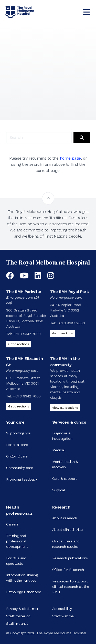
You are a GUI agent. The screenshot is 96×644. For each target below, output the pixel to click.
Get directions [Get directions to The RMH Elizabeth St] (19, 406)
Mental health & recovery (65, 464)
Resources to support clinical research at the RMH (71, 587)
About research (65, 518)
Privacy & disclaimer (22, 609)
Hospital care (17, 445)
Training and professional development (17, 541)
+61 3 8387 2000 (71, 323)
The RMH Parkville (24, 292)
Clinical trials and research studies (66, 544)
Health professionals (19, 510)
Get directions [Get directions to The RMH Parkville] (19, 344)
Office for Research (68, 570)
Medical (58, 450)
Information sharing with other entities (22, 578)
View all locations (65, 408)
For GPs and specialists (16, 561)
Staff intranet (17, 623)
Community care (19, 468)
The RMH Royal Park (70, 292)
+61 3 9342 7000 (27, 334)
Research (61, 507)
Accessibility (62, 609)
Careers (12, 524)
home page (70, 158)
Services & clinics (69, 422)
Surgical (59, 490)
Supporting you (19, 433)
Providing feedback (22, 479)
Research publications (70, 558)
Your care (15, 422)
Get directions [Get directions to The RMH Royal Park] (63, 333)
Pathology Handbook (23, 592)
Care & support (65, 479)
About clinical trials (68, 530)
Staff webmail (64, 616)
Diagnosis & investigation (62, 436)
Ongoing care (17, 456)
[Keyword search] (39, 138)
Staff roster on (18, 616)
